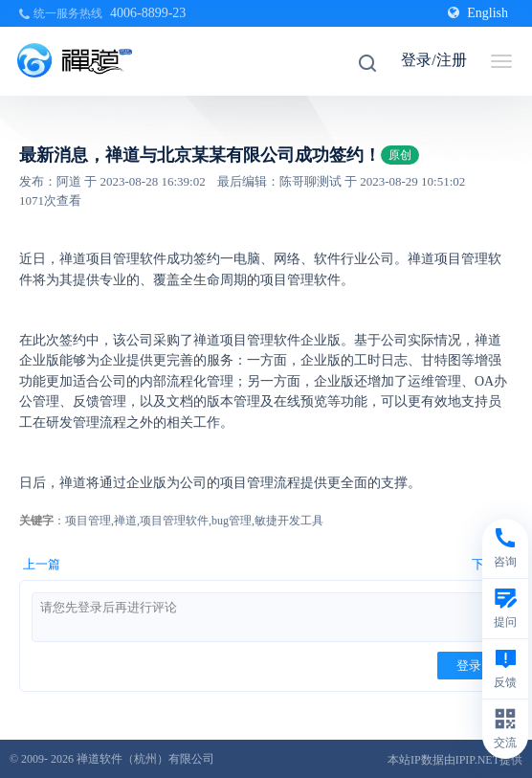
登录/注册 (433, 60)
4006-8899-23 (148, 13)
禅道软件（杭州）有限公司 (145, 759)
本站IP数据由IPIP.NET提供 (455, 760)
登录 (469, 666)
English (478, 13)
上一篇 (42, 564)
